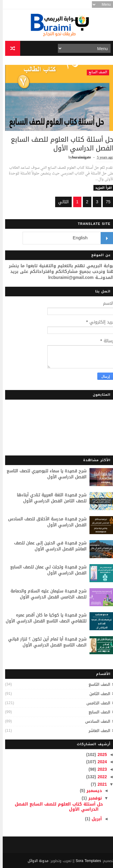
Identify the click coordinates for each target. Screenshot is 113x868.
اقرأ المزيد (101, 188)
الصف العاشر (97, 731)
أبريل (93, 819)
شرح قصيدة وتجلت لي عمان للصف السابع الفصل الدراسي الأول (46, 570)
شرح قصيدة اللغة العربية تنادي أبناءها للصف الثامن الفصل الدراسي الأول (49, 498)
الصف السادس (95, 721)
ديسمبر (91, 791)
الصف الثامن (97, 694)
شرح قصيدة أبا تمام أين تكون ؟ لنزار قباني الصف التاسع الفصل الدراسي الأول (45, 642)
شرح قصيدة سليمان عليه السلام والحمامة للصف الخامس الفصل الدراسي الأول (46, 594)
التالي (61, 202)
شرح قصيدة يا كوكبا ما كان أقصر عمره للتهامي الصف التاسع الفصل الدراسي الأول (43, 618)
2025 (99, 755)
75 (105, 202)
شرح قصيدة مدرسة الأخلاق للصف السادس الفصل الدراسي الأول (45, 522)
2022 (99, 777)
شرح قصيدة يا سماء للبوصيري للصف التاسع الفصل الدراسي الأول (44, 474)
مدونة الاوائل (35, 861)
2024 (99, 762)
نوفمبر (92, 798)
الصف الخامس (96, 703)
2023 (99, 769)
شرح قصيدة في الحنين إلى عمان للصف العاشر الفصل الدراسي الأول (48, 546)
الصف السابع (95, 73)
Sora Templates (86, 861)
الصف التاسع (97, 684)
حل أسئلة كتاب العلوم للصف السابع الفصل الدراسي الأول (60, 144)
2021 (99, 784)
